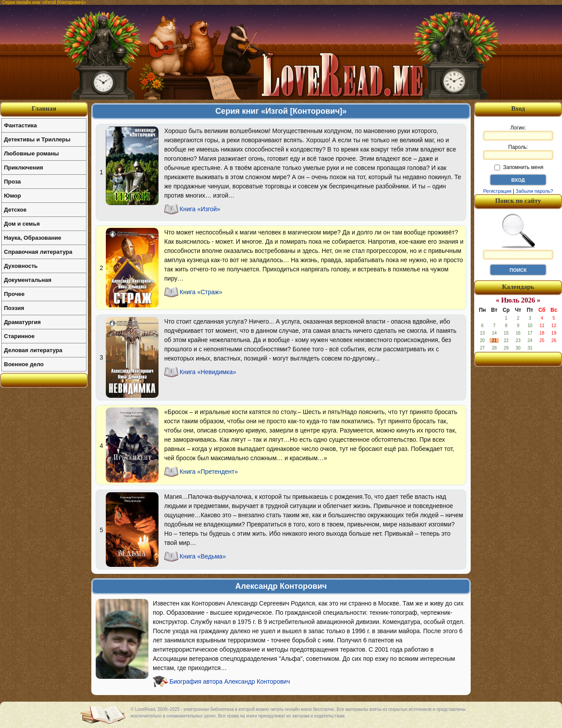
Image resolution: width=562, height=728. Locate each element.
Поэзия (14, 308)
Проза (13, 182)
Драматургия (22, 322)
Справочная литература (38, 252)
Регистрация (497, 191)
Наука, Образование (32, 238)
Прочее (14, 294)
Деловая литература (33, 350)
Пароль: (518, 152)
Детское (15, 210)
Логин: (518, 133)
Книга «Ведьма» (203, 556)
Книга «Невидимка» (208, 372)
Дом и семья (22, 224)
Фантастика (20, 125)
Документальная (28, 280)
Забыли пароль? (535, 191)
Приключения (23, 168)
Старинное (19, 336)
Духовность (21, 266)
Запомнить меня (519, 167)
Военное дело (24, 364)
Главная (44, 108)
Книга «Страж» (201, 292)
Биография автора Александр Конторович (230, 681)
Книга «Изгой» (200, 209)
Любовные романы (31, 153)
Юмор (13, 196)
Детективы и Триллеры (37, 139)
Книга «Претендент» (209, 472)
